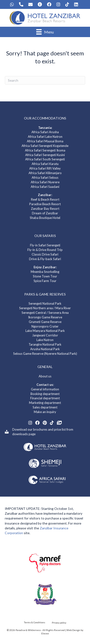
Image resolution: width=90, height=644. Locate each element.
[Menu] (45, 32)
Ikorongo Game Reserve (45, 317)
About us (45, 376)
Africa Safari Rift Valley (45, 168)
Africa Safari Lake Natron (45, 137)
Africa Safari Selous (45, 177)
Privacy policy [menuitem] (59, 623)
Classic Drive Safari (45, 254)
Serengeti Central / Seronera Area (45, 313)
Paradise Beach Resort (45, 204)
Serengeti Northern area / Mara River (45, 308)
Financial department (45, 398)
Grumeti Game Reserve (45, 322)
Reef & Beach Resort (45, 199)
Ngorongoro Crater (45, 326)
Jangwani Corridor (45, 335)
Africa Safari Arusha (45, 132)
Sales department (45, 407)
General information (45, 389)
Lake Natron (45, 340)
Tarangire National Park (45, 344)
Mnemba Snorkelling (45, 272)
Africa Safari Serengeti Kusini (45, 155)
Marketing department (45, 403)
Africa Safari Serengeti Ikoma (45, 150)
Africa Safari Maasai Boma (45, 141)
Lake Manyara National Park (45, 331)
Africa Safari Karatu (45, 164)
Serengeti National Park (45, 303)
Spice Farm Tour (45, 281)
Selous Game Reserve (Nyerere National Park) (45, 354)
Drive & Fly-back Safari (45, 259)
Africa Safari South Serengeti (45, 159)
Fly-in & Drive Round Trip (45, 250)
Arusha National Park (45, 349)
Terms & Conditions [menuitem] (35, 622)
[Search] (45, 80)
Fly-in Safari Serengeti (45, 245)
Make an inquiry (45, 412)
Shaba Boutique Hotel (45, 218)
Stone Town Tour (45, 276)
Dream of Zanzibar (45, 213)
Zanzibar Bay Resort (45, 209)
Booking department (45, 394)
